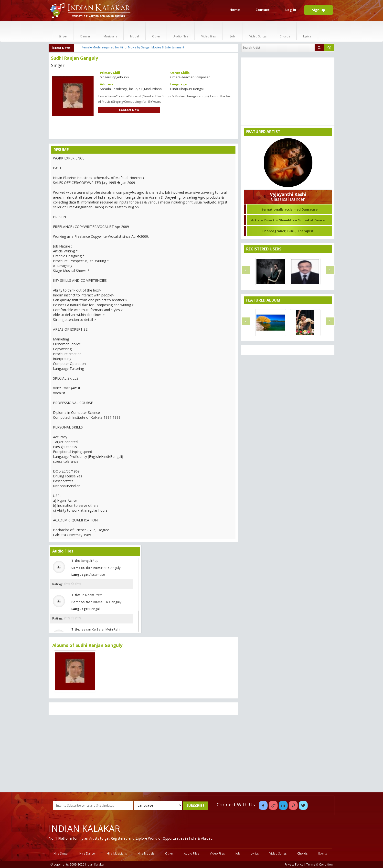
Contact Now (129, 110)
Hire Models (146, 853)
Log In (291, 10)
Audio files (181, 31)
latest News (61, 48)
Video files (208, 31)
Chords (285, 31)
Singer (63, 31)
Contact (263, 10)
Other (156, 31)
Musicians (110, 31)
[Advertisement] (143, 754)
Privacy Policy (294, 864)
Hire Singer (61, 853)
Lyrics (307, 31)
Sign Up (319, 10)
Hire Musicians (117, 853)
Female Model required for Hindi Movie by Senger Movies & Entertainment (133, 47)
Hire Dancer (88, 853)
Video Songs (258, 31)
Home (235, 10)
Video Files (217, 853)
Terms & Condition (319, 864)
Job (233, 31)
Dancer (85, 31)
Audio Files (191, 853)
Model (135, 31)
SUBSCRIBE (195, 806)
